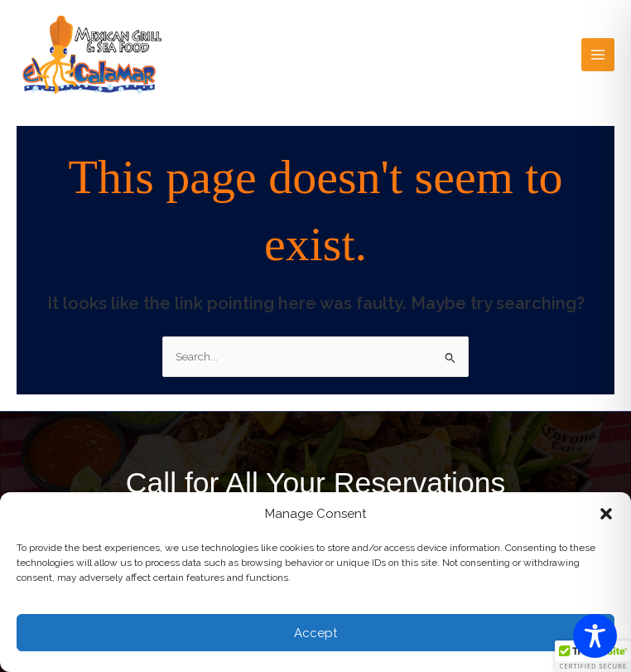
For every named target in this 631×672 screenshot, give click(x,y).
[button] (606, 514)
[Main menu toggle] (598, 55)
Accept (315, 633)
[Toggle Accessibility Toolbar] (595, 636)
